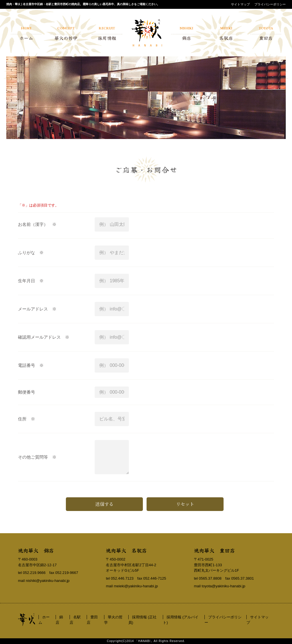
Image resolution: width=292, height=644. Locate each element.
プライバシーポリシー (270, 4)
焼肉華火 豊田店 (214, 550)
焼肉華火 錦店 (36, 550)
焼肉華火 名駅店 (126, 550)
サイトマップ (240, 4)
